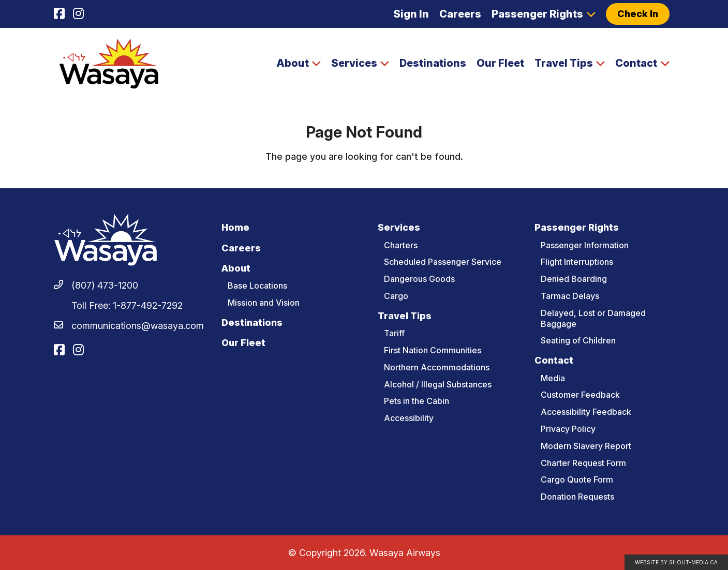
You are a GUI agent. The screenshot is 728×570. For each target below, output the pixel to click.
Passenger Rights (537, 14)
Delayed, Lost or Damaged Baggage (593, 318)
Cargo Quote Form (577, 479)
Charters (401, 245)
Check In (638, 14)
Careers (460, 14)
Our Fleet (500, 63)
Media (553, 378)
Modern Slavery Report (586, 446)
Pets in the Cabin (417, 401)
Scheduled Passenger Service (443, 262)
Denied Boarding (574, 279)
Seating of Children (578, 340)
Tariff (394, 333)
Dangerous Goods (419, 279)
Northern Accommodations (437, 367)
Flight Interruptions (577, 262)
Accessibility (409, 418)
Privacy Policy (568, 429)
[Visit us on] (59, 14)
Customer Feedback (580, 395)
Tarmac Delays (570, 296)
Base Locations (257, 286)
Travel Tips (564, 63)
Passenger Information (585, 245)
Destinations (433, 63)
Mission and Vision (264, 303)
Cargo (396, 296)
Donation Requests (577, 497)
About (293, 63)
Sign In (411, 14)
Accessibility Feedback (586, 412)
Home (235, 227)
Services (354, 63)
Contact (636, 63)
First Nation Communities (433, 350)
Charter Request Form (583, 463)
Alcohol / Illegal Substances (438, 384)
